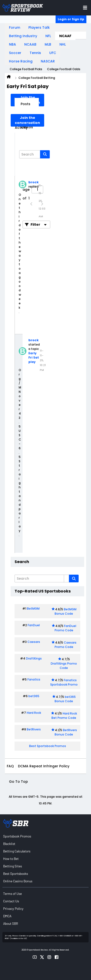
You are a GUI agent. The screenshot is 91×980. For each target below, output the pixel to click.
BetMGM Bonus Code (66, 611)
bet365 (34, 696)
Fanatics (34, 679)
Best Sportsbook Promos (48, 746)
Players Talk (39, 27)
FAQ (10, 766)
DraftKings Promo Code (64, 666)
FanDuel (34, 625)
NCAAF (65, 36)
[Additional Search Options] (66, 578)
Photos (27, 127)
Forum (15, 27)
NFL (48, 36)
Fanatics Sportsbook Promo (64, 682)
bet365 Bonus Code (65, 699)
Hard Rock (34, 713)
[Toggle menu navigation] (85, 8)
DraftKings (34, 658)
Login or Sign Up (71, 19)
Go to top (18, 782)
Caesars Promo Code (66, 645)
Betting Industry (23, 36)
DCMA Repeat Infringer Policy (44, 766)
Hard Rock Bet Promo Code (64, 716)
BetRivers (34, 729)
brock (33, 182)
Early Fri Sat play (34, 357)
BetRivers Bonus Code (66, 732)
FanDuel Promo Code (66, 628)
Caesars (34, 642)
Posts (25, 104)
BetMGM (33, 609)
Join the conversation (27, 120)
